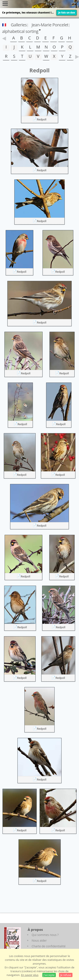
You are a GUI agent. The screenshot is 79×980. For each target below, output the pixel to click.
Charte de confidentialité (49, 946)
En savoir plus (30, 975)
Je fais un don (67, 13)
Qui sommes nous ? (45, 935)
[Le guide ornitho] (13, 939)
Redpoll (42, 119)
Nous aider (39, 940)
